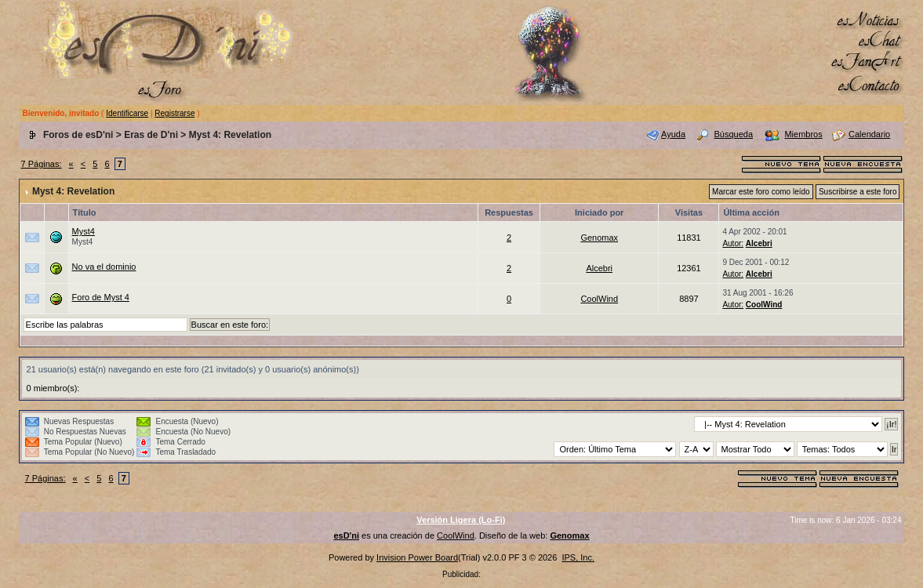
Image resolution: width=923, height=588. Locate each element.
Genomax (599, 238)
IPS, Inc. (578, 557)
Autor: (733, 243)
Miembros (803, 134)
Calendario (869, 134)
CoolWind (599, 299)
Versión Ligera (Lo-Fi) (461, 520)
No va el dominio (104, 267)
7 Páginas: (42, 164)
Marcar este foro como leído (761, 192)
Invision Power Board (417, 557)
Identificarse (127, 113)
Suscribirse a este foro (858, 192)
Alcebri (759, 243)
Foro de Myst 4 (101, 297)
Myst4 (84, 231)
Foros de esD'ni (78, 135)
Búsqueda (733, 134)
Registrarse (174, 113)
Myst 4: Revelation (230, 135)
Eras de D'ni (151, 135)
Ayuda (673, 134)
